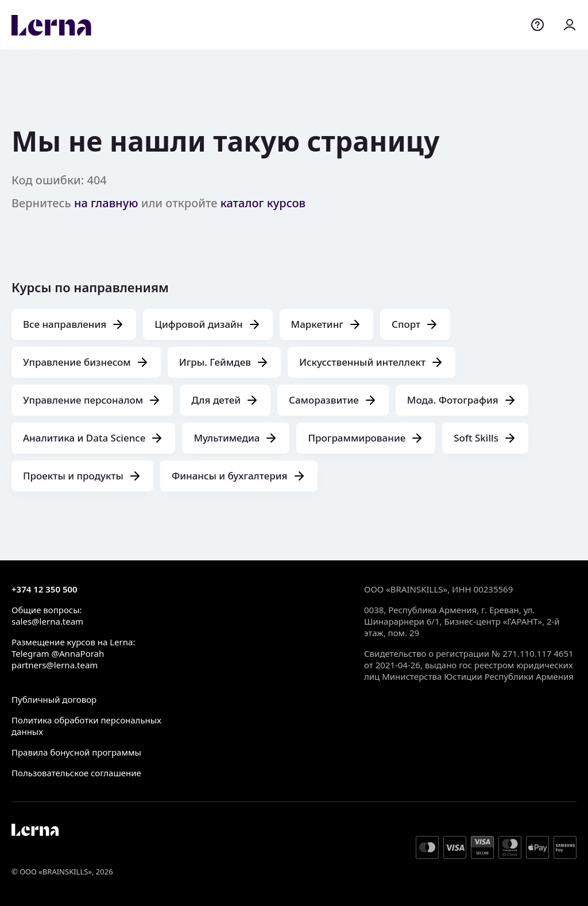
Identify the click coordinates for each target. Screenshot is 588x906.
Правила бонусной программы (76, 752)
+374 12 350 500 (45, 589)
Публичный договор (54, 699)
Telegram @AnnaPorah (58, 653)
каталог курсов (263, 203)
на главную (106, 203)
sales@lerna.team (47, 621)
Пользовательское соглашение (76, 773)
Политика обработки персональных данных (86, 726)
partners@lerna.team (55, 665)
